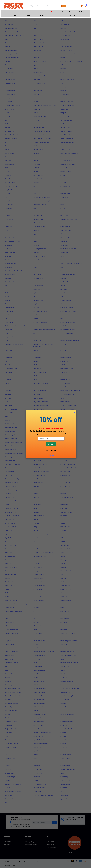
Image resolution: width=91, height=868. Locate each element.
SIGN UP (51, 444)
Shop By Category (28, 14)
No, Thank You (51, 451)
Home (7, 12)
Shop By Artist (15, 14)
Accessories (60, 12)
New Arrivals (42, 14)
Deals (51, 12)
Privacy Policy (51, 455)
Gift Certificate (71, 14)
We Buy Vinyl (81, 14)
